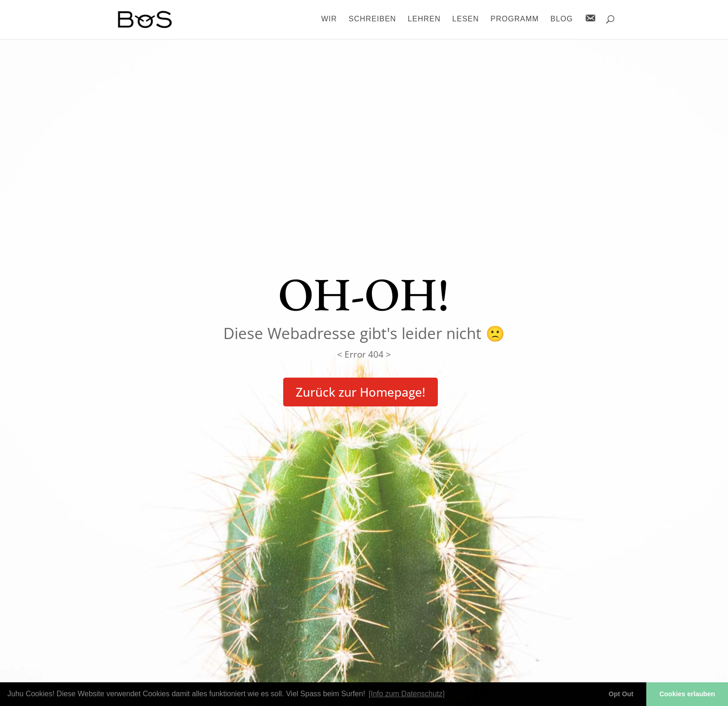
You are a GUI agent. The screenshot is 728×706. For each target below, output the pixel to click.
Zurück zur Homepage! (361, 392)
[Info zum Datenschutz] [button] (407, 694)
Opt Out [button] (621, 694)
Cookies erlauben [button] (687, 694)
